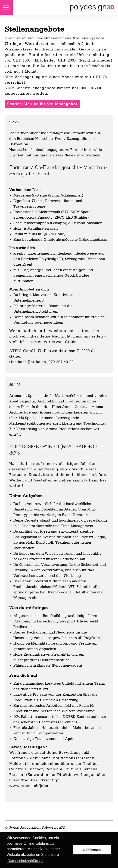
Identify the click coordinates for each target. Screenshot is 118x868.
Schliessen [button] (92, 850)
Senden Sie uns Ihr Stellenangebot (42, 104)
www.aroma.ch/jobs (29, 786)
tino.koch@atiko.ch (28, 362)
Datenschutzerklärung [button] (25, 861)
